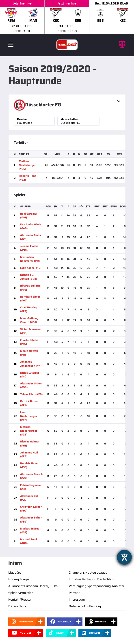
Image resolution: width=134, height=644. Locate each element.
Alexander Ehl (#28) (29, 498)
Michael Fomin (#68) (29, 541)
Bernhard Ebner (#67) (30, 298)
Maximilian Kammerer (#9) (30, 259)
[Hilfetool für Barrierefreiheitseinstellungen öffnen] (124, 557)
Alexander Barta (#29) (31, 237)
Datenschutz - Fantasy (85, 606)
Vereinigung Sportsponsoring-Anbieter (97, 586)
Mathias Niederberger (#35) (27, 165)
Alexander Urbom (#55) (31, 385)
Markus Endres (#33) (30, 530)
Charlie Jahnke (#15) (29, 342)
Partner (74, 593)
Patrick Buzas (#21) (29, 403)
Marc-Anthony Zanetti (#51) (29, 320)
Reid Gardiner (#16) (29, 215)
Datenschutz (17, 606)
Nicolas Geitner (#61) (30, 443)
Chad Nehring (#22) (29, 309)
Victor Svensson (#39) (30, 331)
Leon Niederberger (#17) (29, 416)
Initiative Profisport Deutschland (92, 579)
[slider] (67, 17)
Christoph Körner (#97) (31, 509)
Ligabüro (15, 572)
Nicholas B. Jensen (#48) (29, 277)
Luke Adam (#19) (31, 268)
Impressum (77, 599)
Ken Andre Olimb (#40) (31, 226)
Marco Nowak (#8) (29, 353)
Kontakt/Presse (19, 599)
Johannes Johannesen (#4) (31, 364)
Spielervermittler (21, 593)
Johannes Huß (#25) (29, 454)
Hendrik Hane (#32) (28, 178)
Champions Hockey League (88, 572)
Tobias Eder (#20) (31, 394)
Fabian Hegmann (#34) (31, 487)
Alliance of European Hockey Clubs (33, 586)
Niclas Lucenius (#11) (30, 375)
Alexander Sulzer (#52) (31, 519)
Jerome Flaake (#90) (29, 248)
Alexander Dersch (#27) (31, 476)
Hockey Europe (19, 579)
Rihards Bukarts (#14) (30, 287)
